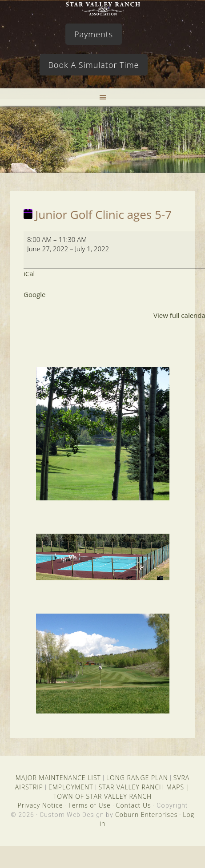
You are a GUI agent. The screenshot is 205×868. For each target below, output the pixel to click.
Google (34, 294)
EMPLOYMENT (71, 787)
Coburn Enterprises (146, 814)
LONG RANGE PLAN (137, 778)
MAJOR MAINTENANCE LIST (58, 778)
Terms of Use (89, 805)
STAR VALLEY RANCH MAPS (141, 787)
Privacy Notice (40, 805)
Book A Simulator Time (94, 65)
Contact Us (134, 805)
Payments (94, 34)
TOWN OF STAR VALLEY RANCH (102, 796)
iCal (29, 273)
